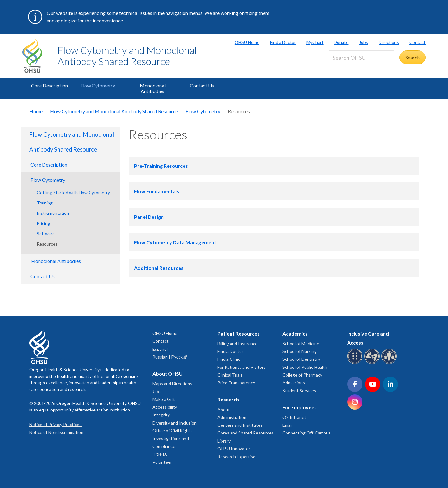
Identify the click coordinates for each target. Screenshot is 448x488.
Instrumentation (53, 213)
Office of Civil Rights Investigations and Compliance (173, 438)
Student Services (299, 390)
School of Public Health (305, 367)
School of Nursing (300, 351)
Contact (418, 42)
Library (224, 441)
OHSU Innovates (234, 449)
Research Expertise (236, 456)
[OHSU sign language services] (373, 363)
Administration (232, 417)
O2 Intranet (294, 417)
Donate (341, 42)
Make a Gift (164, 399)
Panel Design (149, 217)
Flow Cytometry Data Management (175, 242)
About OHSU (168, 374)
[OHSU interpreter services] (390, 363)
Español (160, 349)
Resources (47, 244)
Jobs (364, 42)
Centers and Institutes (240, 425)
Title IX (160, 454)
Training (45, 203)
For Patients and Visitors (242, 367)
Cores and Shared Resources (246, 433)
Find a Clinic (229, 359)
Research (228, 399)
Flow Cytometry (98, 85)
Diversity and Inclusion (175, 423)
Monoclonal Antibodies (153, 88)
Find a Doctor (283, 42)
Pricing (43, 223)
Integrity (161, 415)
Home (36, 111)
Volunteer (162, 462)
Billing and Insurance (238, 343)
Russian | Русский (170, 357)
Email (287, 425)
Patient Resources (239, 333)
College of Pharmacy (302, 375)
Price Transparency (236, 383)
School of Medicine (301, 343)
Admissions (294, 383)
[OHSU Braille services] (356, 363)
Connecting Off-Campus (307, 433)
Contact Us (202, 85)
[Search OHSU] (361, 58)
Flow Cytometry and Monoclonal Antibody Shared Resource (127, 56)
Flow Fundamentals (157, 191)
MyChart (315, 42)
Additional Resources (159, 268)
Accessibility (165, 407)
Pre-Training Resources (161, 166)
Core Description (49, 85)
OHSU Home (247, 42)
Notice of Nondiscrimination (56, 432)
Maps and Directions (172, 384)
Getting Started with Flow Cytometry (73, 192)
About (224, 409)
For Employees (300, 407)
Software (46, 234)
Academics (295, 333)
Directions (389, 42)
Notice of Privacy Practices (55, 424)
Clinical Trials (230, 375)
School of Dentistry (301, 359)
